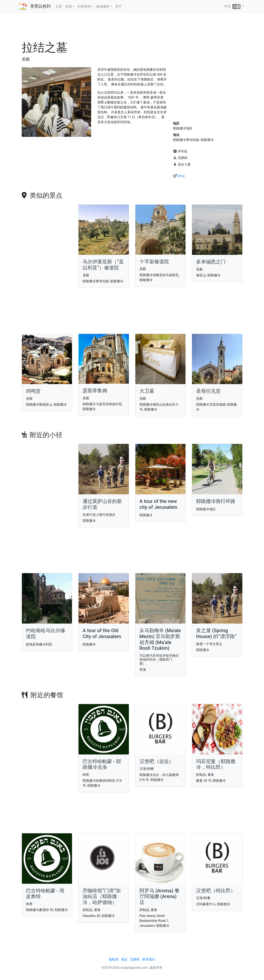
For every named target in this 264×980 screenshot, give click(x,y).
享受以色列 (40, 6)
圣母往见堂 (208, 391)
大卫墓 (147, 391)
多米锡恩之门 (211, 262)
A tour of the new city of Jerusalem (158, 504)
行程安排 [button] (84, 6)
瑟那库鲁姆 (95, 391)
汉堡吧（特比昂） (216, 891)
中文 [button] (233, 7)
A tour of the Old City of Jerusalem (102, 633)
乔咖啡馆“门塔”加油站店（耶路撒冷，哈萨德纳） (102, 897)
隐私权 (114, 959)
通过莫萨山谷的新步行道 (102, 504)
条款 (124, 959)
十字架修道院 (154, 262)
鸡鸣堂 (33, 391)
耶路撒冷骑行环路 (216, 501)
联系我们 (149, 959)
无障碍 (135, 959)
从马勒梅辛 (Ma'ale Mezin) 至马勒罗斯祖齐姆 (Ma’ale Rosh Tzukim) (160, 639)
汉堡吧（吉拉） (157, 761)
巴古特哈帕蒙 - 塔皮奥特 (45, 894)
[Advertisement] (132, 28)
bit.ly (181, 176)
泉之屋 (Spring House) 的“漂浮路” (216, 633)
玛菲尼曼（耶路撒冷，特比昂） (216, 764)
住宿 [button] (69, 6)
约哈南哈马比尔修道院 (46, 633)
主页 (59, 6)
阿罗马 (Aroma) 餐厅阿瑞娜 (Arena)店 (160, 897)
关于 (118, 6)
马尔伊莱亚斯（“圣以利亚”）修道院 (103, 265)
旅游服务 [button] (103, 6)
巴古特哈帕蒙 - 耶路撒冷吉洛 (102, 764)
